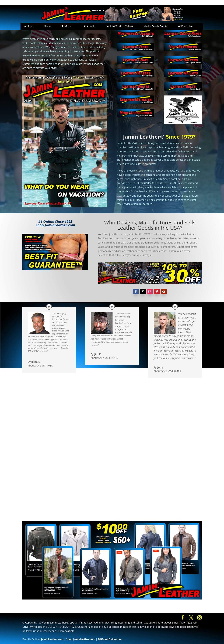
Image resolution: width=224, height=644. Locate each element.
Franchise (187, 26)
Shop (30, 26)
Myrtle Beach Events (155, 26)
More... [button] (69, 26)
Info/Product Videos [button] (122, 26)
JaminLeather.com (52, 639)
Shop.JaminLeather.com (81, 639)
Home (47, 26)
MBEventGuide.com (110, 639)
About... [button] (92, 26)
